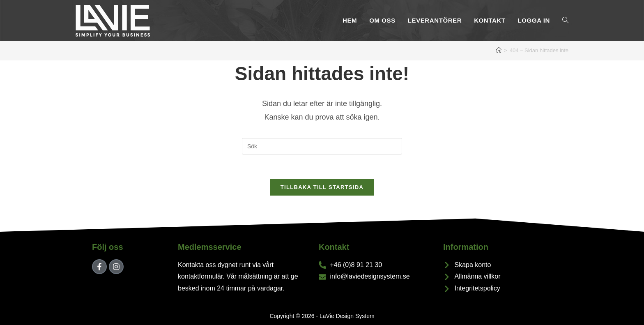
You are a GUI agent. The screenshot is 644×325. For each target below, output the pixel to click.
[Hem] (499, 50)
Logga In (534, 20)
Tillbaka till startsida (322, 188)
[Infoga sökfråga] (322, 146)
